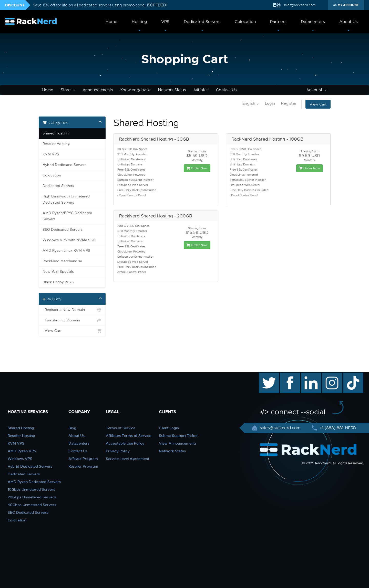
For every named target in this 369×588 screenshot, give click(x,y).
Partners (278, 22)
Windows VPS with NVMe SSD (69, 240)
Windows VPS (20, 459)
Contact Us (226, 90)
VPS (165, 22)
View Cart (318, 104)
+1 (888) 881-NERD (337, 428)
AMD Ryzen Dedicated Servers (34, 482)
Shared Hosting (56, 133)
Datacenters (313, 22)
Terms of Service (121, 428)
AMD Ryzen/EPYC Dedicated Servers (67, 216)
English (251, 103)
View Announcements (178, 443)
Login (270, 103)
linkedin (308, 375)
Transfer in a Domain (72, 320)
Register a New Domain (72, 310)
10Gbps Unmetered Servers (31, 489)
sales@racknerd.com (300, 5)
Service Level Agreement (127, 459)
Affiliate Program (83, 459)
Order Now (197, 168)
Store (68, 90)
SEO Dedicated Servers (63, 230)
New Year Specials (58, 272)
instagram (331, 375)
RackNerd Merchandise (62, 261)
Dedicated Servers (202, 22)
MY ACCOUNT (348, 5)
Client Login (169, 428)
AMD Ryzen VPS (22, 451)
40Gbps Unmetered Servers (32, 505)
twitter (265, 375)
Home (111, 22)
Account (317, 90)
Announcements (98, 90)
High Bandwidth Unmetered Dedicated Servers (66, 199)
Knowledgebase (135, 90)
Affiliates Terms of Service (129, 436)
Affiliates (201, 90)
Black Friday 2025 (58, 282)
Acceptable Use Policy (125, 443)
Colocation (245, 22)
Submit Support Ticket (178, 436)
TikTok (350, 375)
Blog (72, 428)
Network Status (172, 90)
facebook (289, 375)
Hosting (139, 22)
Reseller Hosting (56, 144)
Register (289, 103)
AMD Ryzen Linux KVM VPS (66, 251)
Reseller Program (83, 466)
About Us (348, 22)
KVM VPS (51, 154)
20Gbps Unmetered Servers (32, 497)
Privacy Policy (118, 451)
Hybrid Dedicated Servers (64, 165)
